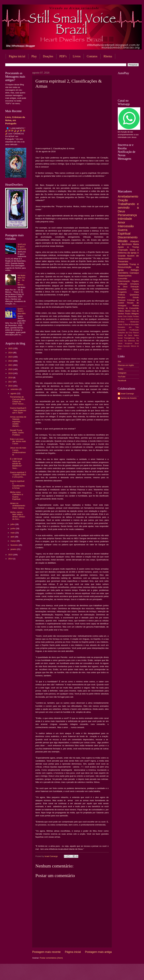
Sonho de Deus (125, 335)
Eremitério (123, 273)
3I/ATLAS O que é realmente (22, 247)
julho (13, 524)
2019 (11, 373)
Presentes (123, 261)
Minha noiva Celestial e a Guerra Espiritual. (16, 496)
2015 (11, 555)
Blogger (96, 974)
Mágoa (120, 346)
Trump (133, 264)
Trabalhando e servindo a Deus (128, 208)
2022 (11, 361)
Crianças (122, 300)
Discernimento (128, 237)
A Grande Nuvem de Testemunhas (128, 256)
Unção (130, 316)
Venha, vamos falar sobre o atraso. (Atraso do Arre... (17, 516)
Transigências (129, 338)
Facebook (122, 381)
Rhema (136, 305)
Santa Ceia (122, 316)
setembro (15, 389)
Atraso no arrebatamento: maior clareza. (18, 506)
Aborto (128, 311)
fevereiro (15, 545)
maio (13, 533)
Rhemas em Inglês (126, 365)
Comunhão (122, 278)
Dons (132, 250)
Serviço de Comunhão (128, 308)
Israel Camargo (127, 394)
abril (13, 537)
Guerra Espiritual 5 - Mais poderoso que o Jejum (18, 410)
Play (34, 56)
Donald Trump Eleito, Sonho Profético (17, 433)
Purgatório (122, 292)
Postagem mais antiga (98, 952)
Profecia (121, 295)
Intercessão (126, 226)
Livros (77, 56)
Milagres (135, 314)
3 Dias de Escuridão (131, 324)
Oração (123, 200)
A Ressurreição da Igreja (128, 267)
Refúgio (135, 270)
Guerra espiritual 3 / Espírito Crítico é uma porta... (18, 475)
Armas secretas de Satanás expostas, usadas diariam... (18, 421)
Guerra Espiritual (124, 232)
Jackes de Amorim (129, 398)
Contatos (92, 56)
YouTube (122, 377)
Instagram (122, 373)
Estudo (136, 297)
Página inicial (17, 56)
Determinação (124, 281)
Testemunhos (125, 276)
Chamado (123, 250)
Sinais (120, 324)
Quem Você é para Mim (22, 311)
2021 (11, 365)
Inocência (130, 319)
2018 (11, 378)
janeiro (14, 549)
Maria (136, 244)
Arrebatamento (128, 196)
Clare (136, 292)
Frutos (128, 314)
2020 (11, 369)
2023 (11, 357)
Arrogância (129, 343)
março (13, 541)
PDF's (63, 56)
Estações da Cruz (125, 333)
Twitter (121, 369)
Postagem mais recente (46, 952)
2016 (11, 386)
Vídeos (121, 311)
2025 (11, 348)
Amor (121, 222)
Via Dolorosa (129, 341)
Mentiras (121, 322)
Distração (135, 287)
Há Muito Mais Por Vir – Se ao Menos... (21, 280)
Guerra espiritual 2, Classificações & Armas (17, 485)
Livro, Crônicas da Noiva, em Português (15, 120)
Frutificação (134, 330)
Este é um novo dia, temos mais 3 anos (18, 441)
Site (119, 361)
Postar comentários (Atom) (51, 958)
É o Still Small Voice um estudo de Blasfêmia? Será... (16, 464)
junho (13, 528)
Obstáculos (134, 322)
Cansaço (134, 273)
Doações (48, 56)
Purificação (123, 284)
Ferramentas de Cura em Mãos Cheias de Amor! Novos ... (18, 400)
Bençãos (121, 297)
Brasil (137, 343)
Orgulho (135, 281)
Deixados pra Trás (128, 327)
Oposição (127, 346)
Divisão (136, 289)
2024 (11, 353)
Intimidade (125, 219)
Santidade (123, 264)
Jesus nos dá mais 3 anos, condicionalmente (18, 451)
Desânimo (122, 289)
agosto (14, 393)
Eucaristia (122, 330)
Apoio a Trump (128, 247)
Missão (123, 241)
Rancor (136, 333)
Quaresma (134, 295)
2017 (11, 382)
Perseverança (127, 215)
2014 (11, 559)
